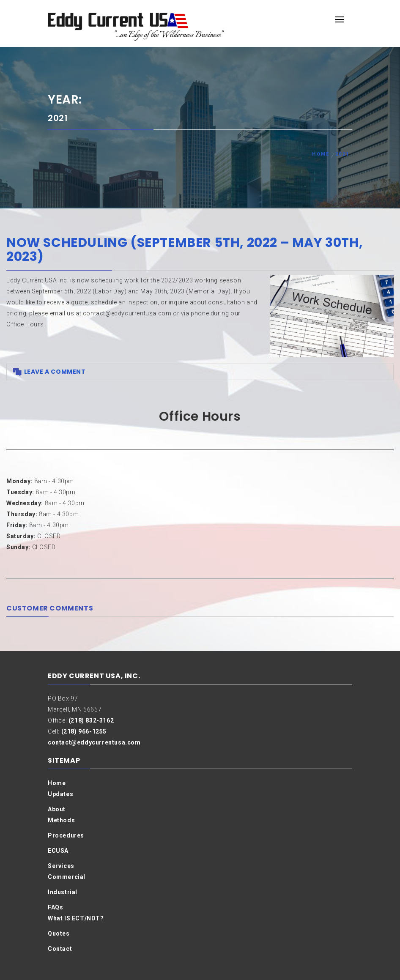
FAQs (55, 907)
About (57, 809)
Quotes (59, 933)
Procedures (66, 835)
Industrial (63, 892)
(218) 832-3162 (91, 720)
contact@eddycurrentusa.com (94, 742)
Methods (61, 820)
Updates (60, 794)
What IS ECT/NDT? (76, 918)
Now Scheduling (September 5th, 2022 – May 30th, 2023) (185, 250)
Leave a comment (55, 372)
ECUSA (58, 851)
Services (61, 866)
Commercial (67, 877)
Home (57, 783)
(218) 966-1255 (84, 731)
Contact (60, 949)
